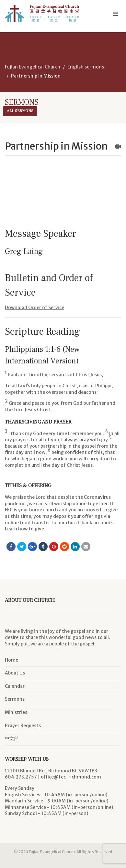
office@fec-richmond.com (71, 777)
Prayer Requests (23, 726)
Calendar (15, 686)
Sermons (15, 699)
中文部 (12, 738)
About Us (15, 673)
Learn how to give (24, 529)
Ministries (16, 712)
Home (11, 660)
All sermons (20, 111)
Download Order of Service (34, 308)
